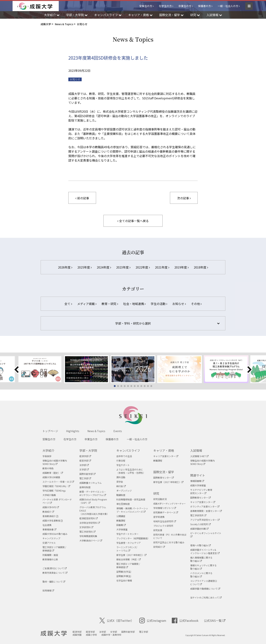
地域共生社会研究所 (165, 521)
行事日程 (121, 461)
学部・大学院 (88, 450)
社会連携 (47, 525)
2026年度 (65, 267)
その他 (196, 304)
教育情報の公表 (50, 559)
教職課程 (121, 520)
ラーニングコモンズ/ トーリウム (127, 549)
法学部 (84, 465)
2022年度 (143, 267)
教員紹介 (48, 512)
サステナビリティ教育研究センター (201, 491)
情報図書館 (197, 481)
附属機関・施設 (50, 555)
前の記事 (82, 198)
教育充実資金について (55, 573)
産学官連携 (159, 517)
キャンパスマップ (51, 538)
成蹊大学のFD (51, 507)
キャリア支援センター (166, 456)
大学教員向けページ (91, 540)
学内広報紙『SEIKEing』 (55, 490)
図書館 (121, 525)
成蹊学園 (77, 635)
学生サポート (123, 465)
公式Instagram (153, 620)
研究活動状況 (160, 499)
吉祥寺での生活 (124, 456)
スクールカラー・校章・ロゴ (58, 482)
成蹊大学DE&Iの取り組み (55, 534)
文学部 (84, 469)
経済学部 (85, 456)
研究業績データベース (166, 512)
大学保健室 (122, 529)
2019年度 (181, 267)
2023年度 (123, 267)
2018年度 (201, 267)
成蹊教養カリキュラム (91, 483)
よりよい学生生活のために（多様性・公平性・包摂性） (131, 471)
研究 (156, 493)
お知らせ (75, 79)
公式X (117, 620)
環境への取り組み (201, 545)
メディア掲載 (87, 304)
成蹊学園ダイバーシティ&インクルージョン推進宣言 (205, 551)
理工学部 (85, 478)
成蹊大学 (54, 633)
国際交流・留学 (164, 472)
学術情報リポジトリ (165, 508)
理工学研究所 (198, 515)
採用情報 (48, 590)
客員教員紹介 (50, 516)
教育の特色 (48, 468)
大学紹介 (48, 450)
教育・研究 (110, 304)
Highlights (73, 431)
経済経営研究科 (89, 518)
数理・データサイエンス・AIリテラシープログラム (93, 493)
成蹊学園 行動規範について (205, 589)
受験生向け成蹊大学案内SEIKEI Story (55, 462)
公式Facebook (185, 620)
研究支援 (158, 530)
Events (118, 431)
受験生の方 (146, 6)
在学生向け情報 (124, 580)
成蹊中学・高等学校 (111, 635)
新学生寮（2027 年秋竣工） (131, 555)
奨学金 (120, 482)
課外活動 (121, 477)
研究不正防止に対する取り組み (169, 542)
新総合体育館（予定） (129, 559)
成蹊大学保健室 (198, 485)
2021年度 (162, 267)
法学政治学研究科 (90, 523)
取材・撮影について (54, 582)
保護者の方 (204, 6)
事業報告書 (49, 529)
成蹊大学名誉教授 (53, 520)
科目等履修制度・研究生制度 (131, 499)
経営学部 (85, 461)
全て (68, 304)
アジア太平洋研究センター (205, 520)
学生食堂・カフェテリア (129, 543)
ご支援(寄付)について (55, 568)
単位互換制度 (123, 504)
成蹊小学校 (91, 635)
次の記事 (184, 198)
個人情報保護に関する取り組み (201, 559)
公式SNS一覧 (215, 620)
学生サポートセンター (127, 534)
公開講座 (121, 516)
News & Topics (96, 431)
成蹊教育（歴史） (53, 473)
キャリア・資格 (164, 450)
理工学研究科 (87, 532)
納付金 (121, 486)
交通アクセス (49, 543)
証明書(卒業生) (124, 576)
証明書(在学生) (124, 572)
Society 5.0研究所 (201, 524)
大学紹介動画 (49, 495)
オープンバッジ (124, 490)
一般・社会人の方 (228, 6)
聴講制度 (121, 495)
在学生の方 (165, 6)
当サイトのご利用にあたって (206, 597)
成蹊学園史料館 (199, 529)
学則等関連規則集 (88, 536)
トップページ (50, 431)
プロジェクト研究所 (163, 526)
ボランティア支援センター (205, 506)
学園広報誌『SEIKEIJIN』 (56, 486)
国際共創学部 (87, 474)
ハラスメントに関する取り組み (201, 575)
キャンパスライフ (128, 450)
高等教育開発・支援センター (206, 511)
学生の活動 (159, 304)
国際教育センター (164, 478)
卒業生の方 (185, 6)
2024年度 (104, 267)
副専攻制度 (85, 487)
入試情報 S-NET (199, 456)
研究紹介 (159, 547)
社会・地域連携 (134, 304)
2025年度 (85, 267)
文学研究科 (86, 527)
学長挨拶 (47, 456)
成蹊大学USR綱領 (51, 477)
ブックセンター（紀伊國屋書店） (133, 538)
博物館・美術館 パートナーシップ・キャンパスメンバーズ (132, 510)
